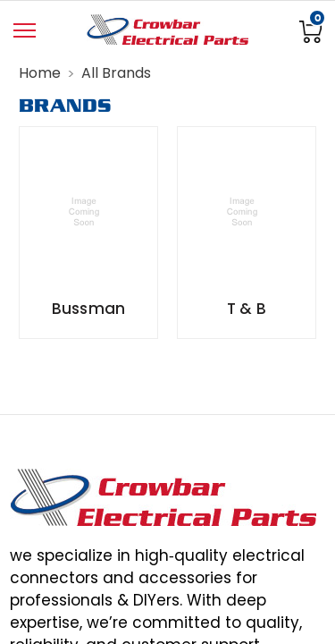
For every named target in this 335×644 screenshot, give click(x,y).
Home (40, 73)
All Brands (116, 73)
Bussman (89, 309)
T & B (247, 309)
